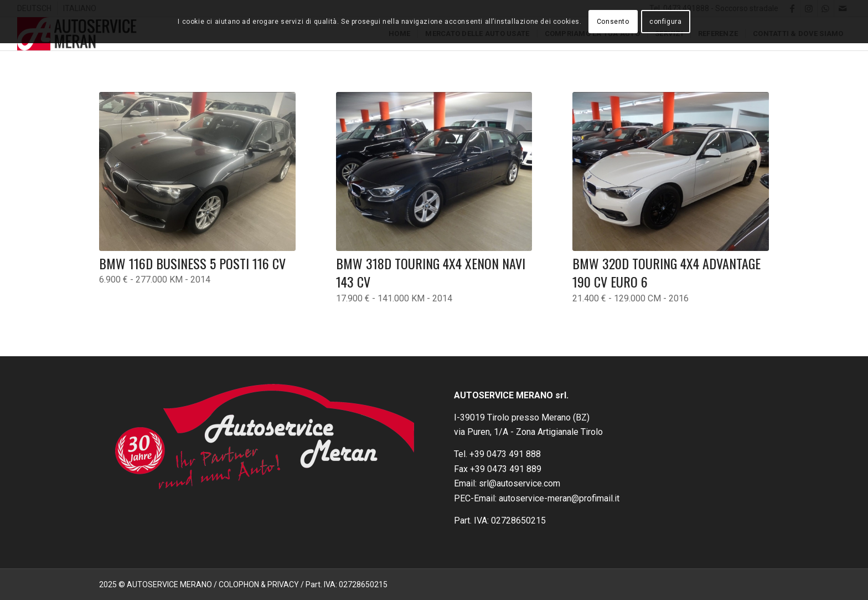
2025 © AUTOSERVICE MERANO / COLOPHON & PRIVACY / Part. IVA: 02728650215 (243, 584)
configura (665, 22)
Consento (613, 22)
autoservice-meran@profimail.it (559, 498)
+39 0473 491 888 (505, 454)
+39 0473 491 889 (506, 469)
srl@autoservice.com (520, 483)
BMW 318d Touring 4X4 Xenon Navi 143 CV (431, 273)
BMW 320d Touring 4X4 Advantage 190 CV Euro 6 (666, 273)
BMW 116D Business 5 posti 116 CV (192, 263)
